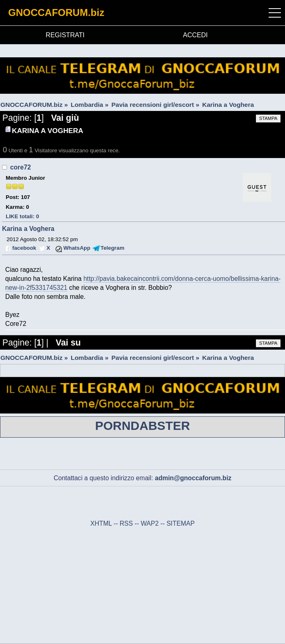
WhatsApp (77, 248)
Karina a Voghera (28, 229)
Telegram (113, 248)
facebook (24, 248)
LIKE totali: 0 (22, 216)
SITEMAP (181, 523)
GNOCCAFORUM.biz (56, 12)
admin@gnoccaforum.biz (193, 478)
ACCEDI (195, 35)
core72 (21, 167)
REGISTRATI (65, 35)
